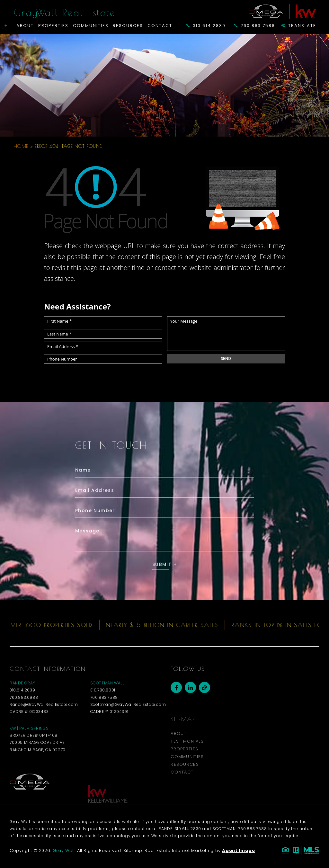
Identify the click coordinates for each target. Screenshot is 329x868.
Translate (299, 26)
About (25, 26)
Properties (53, 26)
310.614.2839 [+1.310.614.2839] (206, 26)
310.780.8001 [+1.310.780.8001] (103, 705)
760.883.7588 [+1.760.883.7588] (255, 26)
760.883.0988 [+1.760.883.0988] (24, 712)
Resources (128, 26)
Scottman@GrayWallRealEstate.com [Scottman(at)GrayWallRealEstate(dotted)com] (128, 719)
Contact (160, 26)
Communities (91, 26)
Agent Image (238, 850)
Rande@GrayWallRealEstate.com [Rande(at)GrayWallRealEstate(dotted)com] (44, 719)
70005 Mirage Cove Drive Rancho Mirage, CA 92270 (38, 761)
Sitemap (133, 850)
